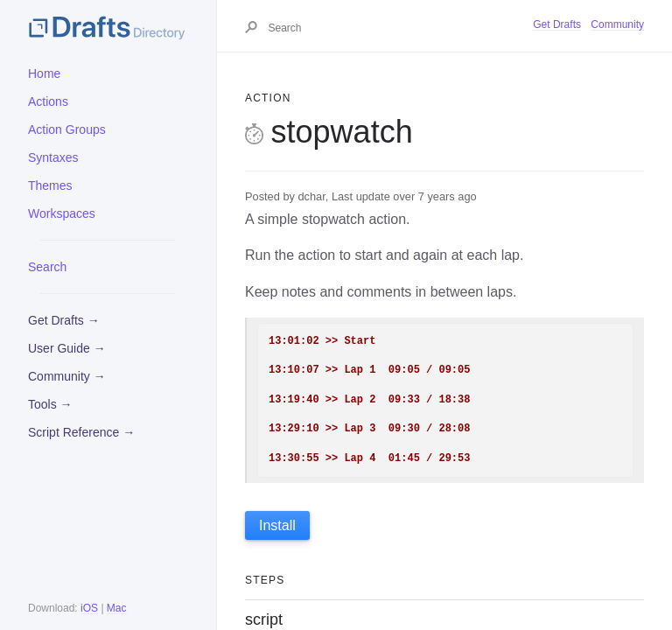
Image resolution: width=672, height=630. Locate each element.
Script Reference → (81, 432)
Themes (50, 185)
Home (44, 73)
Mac (117, 608)
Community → (67, 376)
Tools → (50, 404)
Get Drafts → (64, 320)
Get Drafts (557, 24)
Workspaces (62, 213)
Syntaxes (53, 157)
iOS (89, 608)
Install (277, 525)
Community (617, 24)
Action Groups (67, 129)
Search (47, 267)
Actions (48, 101)
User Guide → (67, 348)
